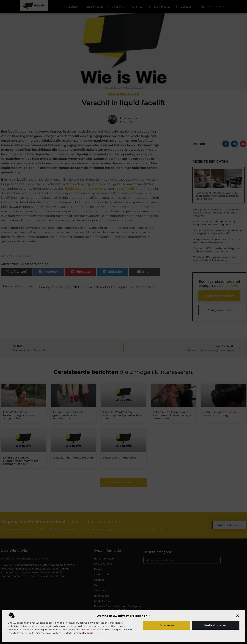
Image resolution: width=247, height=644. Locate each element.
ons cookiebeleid (84, 633)
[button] (238, 616)
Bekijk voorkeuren (216, 625)
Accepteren (167, 625)
